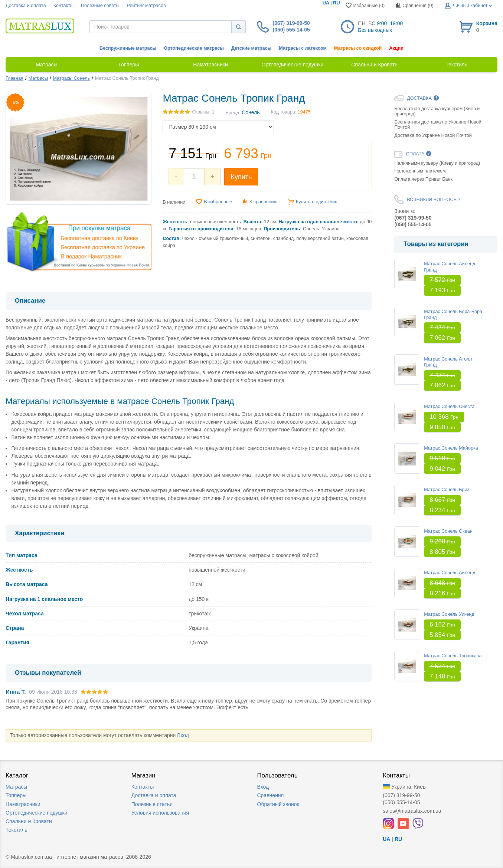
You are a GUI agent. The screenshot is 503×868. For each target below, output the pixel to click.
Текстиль (17, 830)
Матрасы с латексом (303, 48)
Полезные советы (100, 6)
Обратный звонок (278, 804)
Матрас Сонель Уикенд (449, 614)
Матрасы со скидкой (358, 48)
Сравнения (271, 795)
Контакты (63, 6)
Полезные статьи (152, 804)
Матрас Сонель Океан (448, 531)
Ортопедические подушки (37, 813)
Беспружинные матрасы (128, 48)
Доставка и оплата (26, 6)
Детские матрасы (251, 48)
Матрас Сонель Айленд (450, 573)
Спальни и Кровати (29, 821)
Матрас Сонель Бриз (447, 490)
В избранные (218, 202)
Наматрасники (23, 804)
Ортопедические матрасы (194, 48)
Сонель (251, 112)
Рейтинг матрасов (146, 6)
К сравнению (263, 202)
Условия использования (160, 813)
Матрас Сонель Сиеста (449, 407)
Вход (183, 735)
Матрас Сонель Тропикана (453, 656)
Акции (396, 48)
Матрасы (38, 78)
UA (326, 3)
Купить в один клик (316, 202)
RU (336, 3)
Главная (14, 78)
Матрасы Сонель (72, 78)
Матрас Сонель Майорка (451, 448)
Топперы (16, 795)
